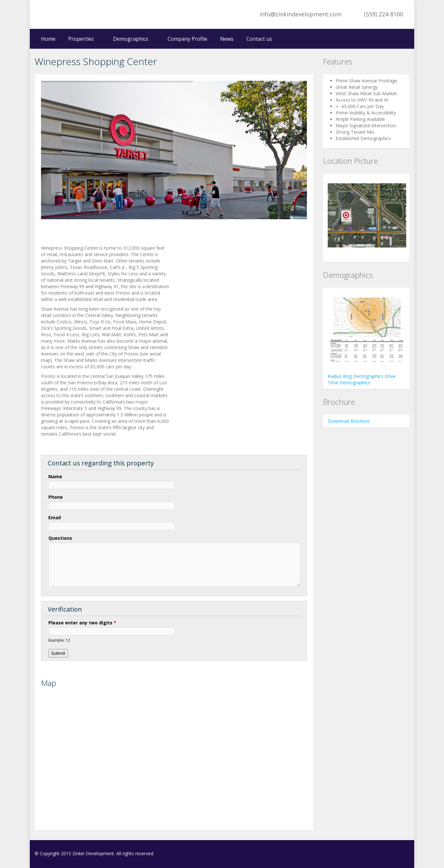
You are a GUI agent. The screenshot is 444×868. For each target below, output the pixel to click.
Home (48, 39)
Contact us (259, 39)
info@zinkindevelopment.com (300, 14)
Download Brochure (349, 421)
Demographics (131, 39)
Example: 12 (59, 640)
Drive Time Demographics (362, 379)
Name (55, 476)
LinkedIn (406, 854)
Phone (56, 497)
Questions (60, 538)
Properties (81, 39)
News (227, 39)
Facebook (393, 854)
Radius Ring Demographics (356, 376)
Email (55, 517)
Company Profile (187, 39)
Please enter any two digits (82, 623)
